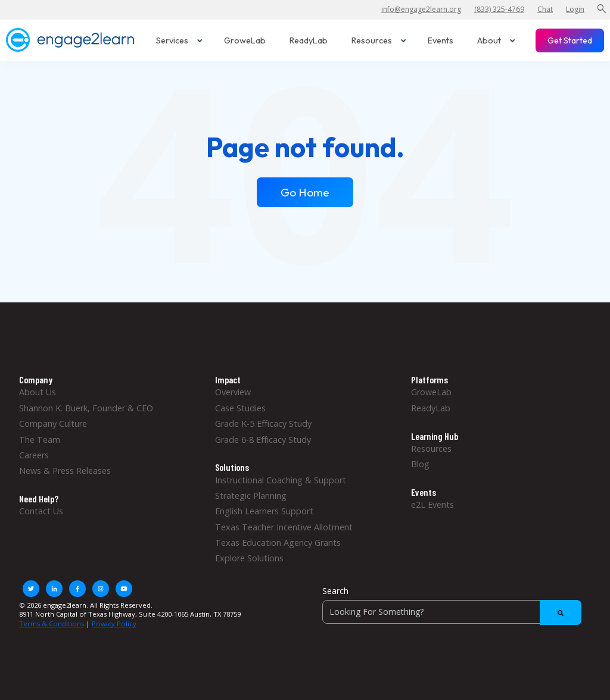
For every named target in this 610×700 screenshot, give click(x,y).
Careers (34, 455)
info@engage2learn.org (421, 9)
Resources (379, 40)
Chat (545, 9)
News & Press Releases (65, 471)
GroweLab (245, 40)
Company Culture (53, 424)
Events (441, 40)
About (496, 40)
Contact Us (41, 511)
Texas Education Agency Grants (278, 543)
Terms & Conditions (52, 624)
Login (575, 9)
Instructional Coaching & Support (281, 480)
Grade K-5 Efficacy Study (263, 424)
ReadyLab (309, 40)
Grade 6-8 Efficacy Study (263, 440)
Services (179, 40)
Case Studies (240, 408)
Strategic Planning (251, 496)
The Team (40, 440)
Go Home (305, 192)
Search (335, 591)
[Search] (452, 612)
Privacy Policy (114, 624)
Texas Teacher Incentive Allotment (284, 527)
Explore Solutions (249, 558)
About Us (38, 392)
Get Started (570, 40)
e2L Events (432, 504)
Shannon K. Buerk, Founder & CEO (86, 408)
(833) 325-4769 (499, 9)
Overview (233, 392)
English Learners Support (264, 511)
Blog (420, 464)
